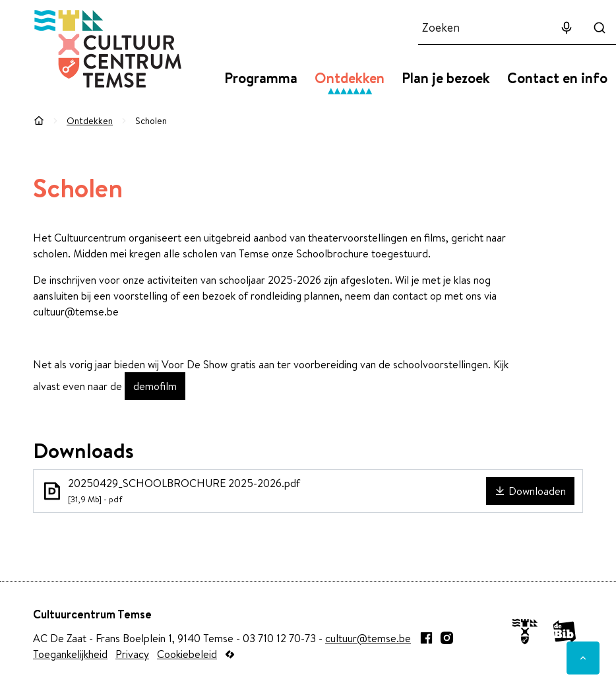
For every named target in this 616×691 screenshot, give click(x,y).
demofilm (155, 386)
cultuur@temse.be (368, 638)
